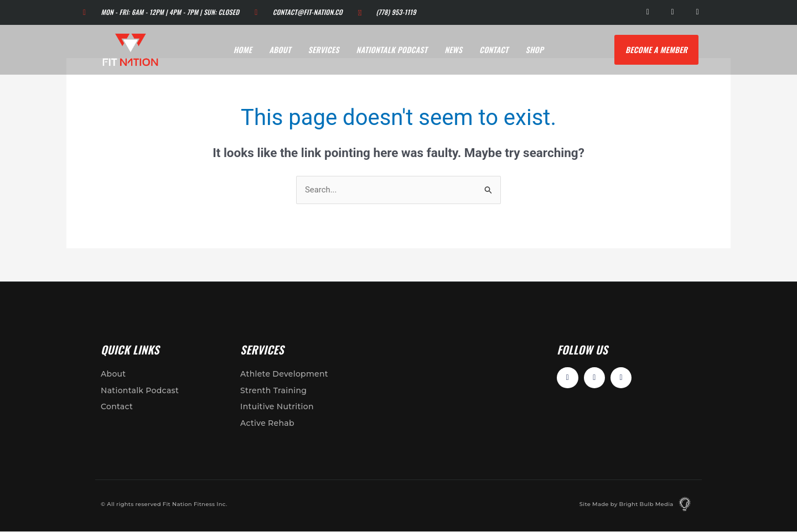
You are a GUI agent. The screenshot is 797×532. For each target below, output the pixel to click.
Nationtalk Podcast (392, 49)
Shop (535, 49)
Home (243, 49)
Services (324, 49)
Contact (494, 49)
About (280, 49)
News (453, 49)
